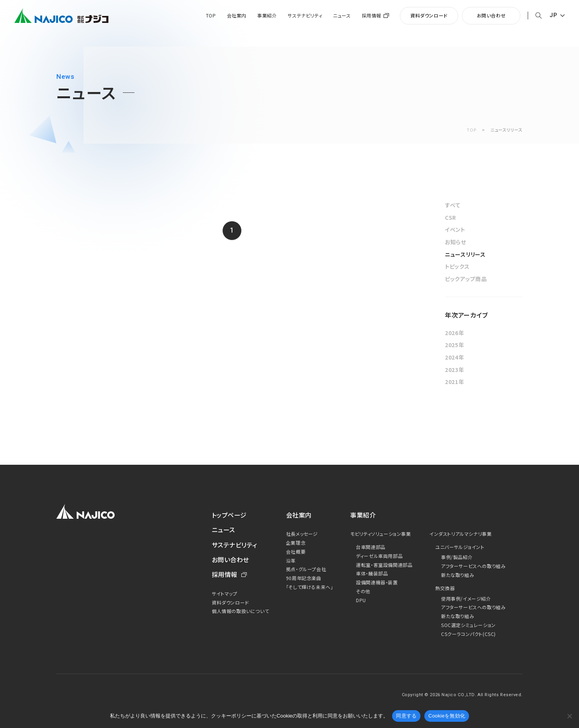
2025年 (455, 345)
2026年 (455, 333)
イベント (455, 229)
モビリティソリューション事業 (380, 534)
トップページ (229, 515)
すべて (453, 205)
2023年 (455, 370)
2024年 (455, 357)
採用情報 (371, 16)
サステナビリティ (305, 16)
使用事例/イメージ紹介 (466, 599)
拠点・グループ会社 (306, 569)
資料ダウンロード (429, 15)
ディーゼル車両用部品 (379, 556)
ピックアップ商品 (466, 279)
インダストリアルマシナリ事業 (460, 534)
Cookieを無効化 (447, 716)
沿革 (291, 560)
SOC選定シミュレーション (468, 625)
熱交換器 (445, 588)
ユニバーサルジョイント (460, 547)
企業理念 (296, 543)
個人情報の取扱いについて (240, 611)
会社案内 (237, 16)
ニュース (342, 16)
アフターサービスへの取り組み (473, 566)
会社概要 (296, 552)
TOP (211, 16)
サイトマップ (225, 593)
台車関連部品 (371, 547)
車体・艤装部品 (372, 573)
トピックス (457, 266)
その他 (363, 591)
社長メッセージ (302, 534)
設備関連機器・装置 (377, 582)
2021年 (455, 382)
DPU (361, 600)
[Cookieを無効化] (569, 716)
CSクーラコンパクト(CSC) (468, 634)
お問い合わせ (491, 15)
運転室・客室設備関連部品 (384, 565)
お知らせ (456, 242)
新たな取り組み (458, 575)
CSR (451, 217)
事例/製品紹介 (457, 557)
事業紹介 (267, 16)
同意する (406, 716)
